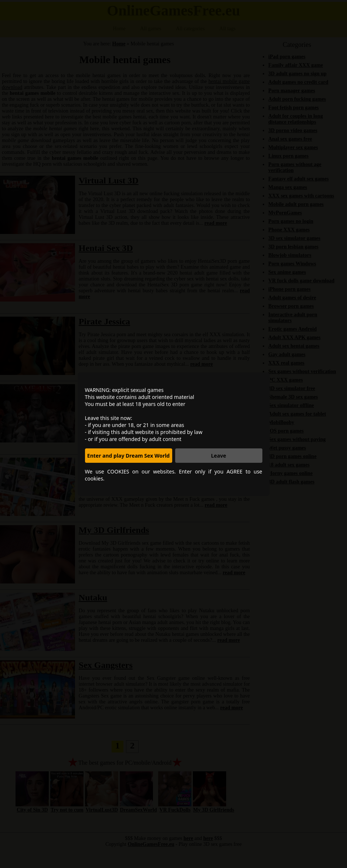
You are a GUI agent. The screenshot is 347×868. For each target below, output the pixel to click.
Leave (219, 456)
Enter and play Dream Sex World (128, 456)
